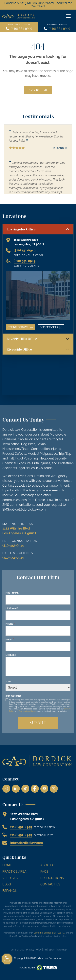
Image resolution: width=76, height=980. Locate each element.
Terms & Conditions (27, 711)
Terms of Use (17, 950)
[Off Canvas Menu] (68, 16)
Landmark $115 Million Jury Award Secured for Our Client (38, 5)
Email (10, 639)
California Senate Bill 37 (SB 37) (49, 933)
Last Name (12, 608)
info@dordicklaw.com (27, 843)
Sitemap (62, 950)
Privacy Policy (34, 950)
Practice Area (14, 872)
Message (11, 655)
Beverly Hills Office (22, 339)
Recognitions (52, 878)
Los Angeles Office (21, 229)
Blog (7, 884)
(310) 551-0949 (21, 29)
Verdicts (10, 878)
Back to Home (38, 90)
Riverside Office (19, 349)
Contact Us (50, 884)
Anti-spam (49, 950)
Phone (10, 624)
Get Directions (20, 327)
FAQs (44, 872)
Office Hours (52, 328)
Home (7, 865)
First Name (13, 593)
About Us (48, 865)
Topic (9, 682)
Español (10, 891)
